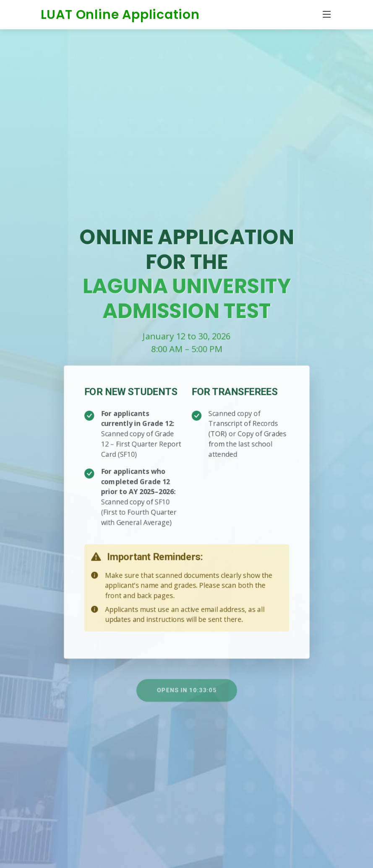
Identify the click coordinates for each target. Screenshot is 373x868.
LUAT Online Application (120, 15)
